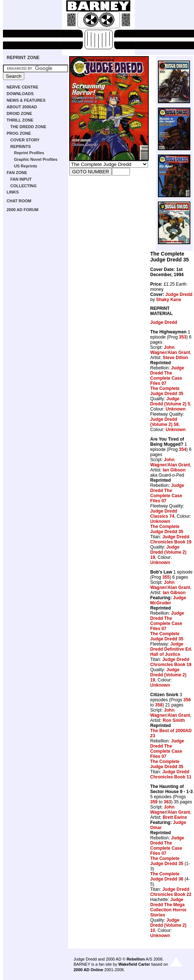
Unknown (176, 409)
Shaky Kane (169, 300)
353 (183, 337)
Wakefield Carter (134, 964)
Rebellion (136, 959)
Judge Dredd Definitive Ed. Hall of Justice (171, 649)
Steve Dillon (175, 358)
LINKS (13, 192)
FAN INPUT (21, 179)
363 (167, 802)
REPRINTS (21, 147)
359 (154, 802)
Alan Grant (179, 352)
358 (159, 705)
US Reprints (26, 166)
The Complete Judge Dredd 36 (167, 876)
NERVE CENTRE (22, 87)
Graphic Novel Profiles (36, 159)
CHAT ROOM (19, 201)
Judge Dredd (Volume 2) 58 (164, 422)
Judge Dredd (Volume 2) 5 (170, 401)
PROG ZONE (19, 133)
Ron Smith (174, 720)
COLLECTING (24, 186)
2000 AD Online (88, 970)
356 (187, 700)
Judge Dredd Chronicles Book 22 (171, 892)
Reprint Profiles (29, 153)
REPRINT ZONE (23, 58)
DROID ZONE (19, 113)
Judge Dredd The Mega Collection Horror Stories (168, 907)
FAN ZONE (17, 173)
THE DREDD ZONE (28, 127)
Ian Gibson (174, 470)
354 (183, 449)
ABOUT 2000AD (22, 107)
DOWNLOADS (20, 94)
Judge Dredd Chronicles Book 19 (171, 539)
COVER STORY (25, 140)
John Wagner (162, 350)
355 (166, 577)
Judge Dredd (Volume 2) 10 (168, 925)
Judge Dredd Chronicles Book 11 (171, 774)
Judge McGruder (168, 600)
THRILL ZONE (20, 120)
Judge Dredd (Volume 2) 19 (168, 552)
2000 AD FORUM (22, 210)
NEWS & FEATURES (26, 100)
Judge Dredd (179, 294)
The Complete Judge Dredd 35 (167, 391)
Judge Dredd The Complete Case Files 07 (167, 376)
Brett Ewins (175, 817)
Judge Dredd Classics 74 (164, 514)
